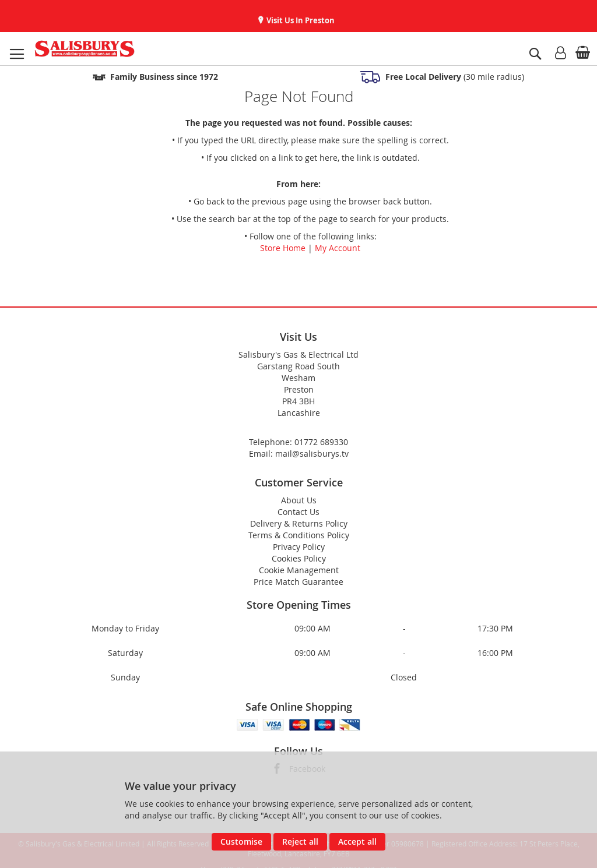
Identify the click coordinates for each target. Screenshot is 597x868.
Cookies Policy (299, 558)
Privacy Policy (299, 547)
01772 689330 (321, 442)
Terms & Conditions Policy (299, 535)
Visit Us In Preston (300, 20)
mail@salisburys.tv (312, 454)
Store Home (283, 248)
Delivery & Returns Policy (299, 523)
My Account (338, 248)
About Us (299, 500)
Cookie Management (299, 570)
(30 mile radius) (454, 77)
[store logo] (85, 49)
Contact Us (298, 512)
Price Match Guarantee (298, 582)
